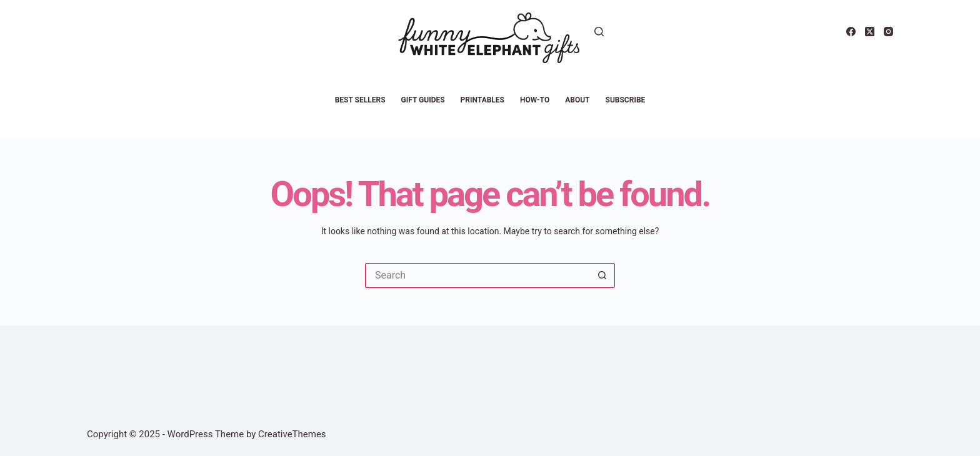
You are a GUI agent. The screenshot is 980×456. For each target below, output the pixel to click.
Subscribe (626, 100)
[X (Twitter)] (870, 32)
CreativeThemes (292, 434)
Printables (482, 100)
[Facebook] (851, 32)
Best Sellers (360, 100)
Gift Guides (423, 100)
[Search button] (602, 275)
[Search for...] (477, 275)
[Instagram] (888, 32)
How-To (535, 100)
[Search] (599, 32)
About (577, 100)
